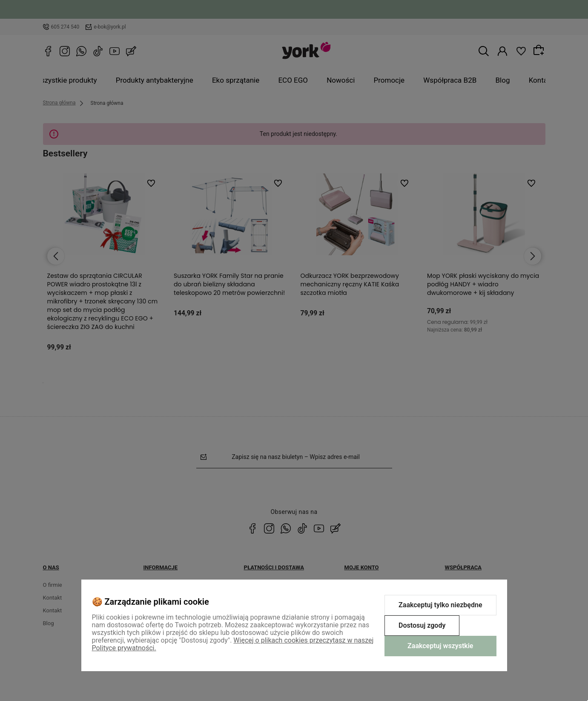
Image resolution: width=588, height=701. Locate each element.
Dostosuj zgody (422, 625)
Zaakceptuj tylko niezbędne (440, 605)
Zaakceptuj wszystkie (440, 646)
